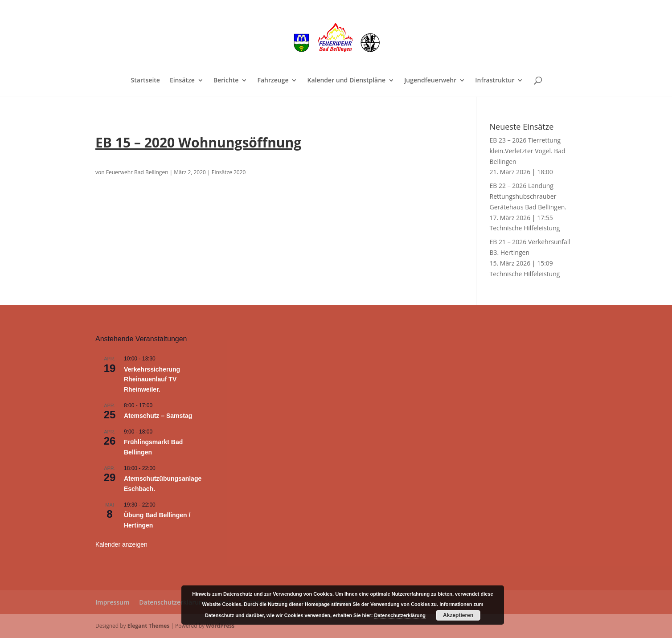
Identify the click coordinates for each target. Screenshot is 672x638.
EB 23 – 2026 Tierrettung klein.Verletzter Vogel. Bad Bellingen (528, 151)
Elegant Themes (148, 626)
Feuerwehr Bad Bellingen (137, 172)
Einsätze (182, 81)
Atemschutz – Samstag (158, 416)
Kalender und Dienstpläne (346, 81)
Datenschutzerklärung (172, 602)
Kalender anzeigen (121, 544)
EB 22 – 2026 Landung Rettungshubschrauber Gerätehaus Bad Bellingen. (528, 196)
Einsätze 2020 (229, 172)
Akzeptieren (458, 615)
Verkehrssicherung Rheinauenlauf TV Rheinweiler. (152, 379)
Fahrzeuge (273, 81)
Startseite (145, 81)
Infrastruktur (495, 81)
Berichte (226, 81)
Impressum (112, 602)
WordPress (220, 626)
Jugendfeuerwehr (430, 81)
